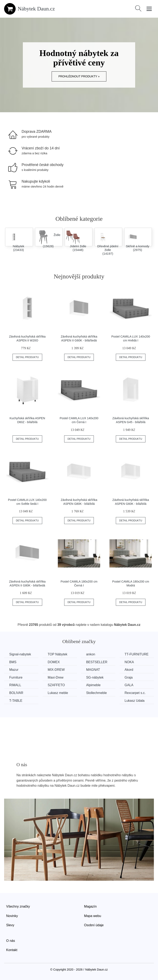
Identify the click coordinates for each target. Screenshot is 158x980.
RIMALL (15, 685)
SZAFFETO (56, 685)
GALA (129, 685)
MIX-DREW (56, 670)
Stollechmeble (97, 693)
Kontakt (12, 950)
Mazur (14, 670)
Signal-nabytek (20, 654)
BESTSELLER (97, 662)
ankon (91, 654)
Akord (129, 670)
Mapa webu (93, 916)
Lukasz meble (58, 693)
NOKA (129, 662)
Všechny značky (18, 906)
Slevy (10, 925)
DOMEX (54, 662)
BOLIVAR (16, 693)
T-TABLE (16, 701)
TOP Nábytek (58, 654)
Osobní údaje (94, 925)
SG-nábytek (95, 677)
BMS (13, 662)
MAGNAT (93, 670)
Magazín (90, 906)
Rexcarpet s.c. (135, 693)
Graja (129, 677)
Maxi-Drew (56, 677)
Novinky (12, 916)
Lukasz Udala (135, 701)
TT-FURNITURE (137, 654)
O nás (11, 941)
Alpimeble (93, 685)
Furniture (16, 677)
